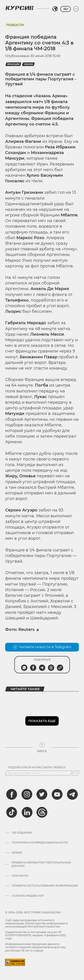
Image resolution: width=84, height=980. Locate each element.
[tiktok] (12, 812)
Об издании (22, 833)
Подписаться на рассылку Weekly (37, 767)
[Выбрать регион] (55, 9)
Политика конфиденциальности (40, 843)
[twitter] (42, 794)
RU (66, 9)
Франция (13, 64)
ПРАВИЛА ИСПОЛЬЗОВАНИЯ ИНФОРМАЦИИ (45, 886)
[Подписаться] (76, 773)
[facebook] (12, 794)
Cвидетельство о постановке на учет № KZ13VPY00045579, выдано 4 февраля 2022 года (36, 935)
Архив (17, 853)
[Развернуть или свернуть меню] (76, 9)
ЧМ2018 (28, 64)
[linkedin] (27, 812)
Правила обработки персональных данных (41, 864)
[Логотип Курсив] (19, 8)
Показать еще (42, 721)
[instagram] (27, 794)
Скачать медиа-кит (28, 896)
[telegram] (72, 794)
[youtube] (57, 794)
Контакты (20, 876)
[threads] (42, 812)
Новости (15, 25)
